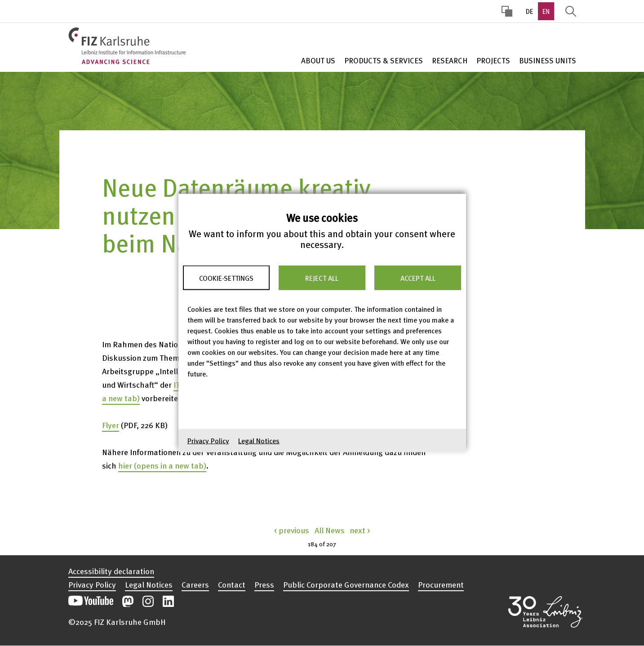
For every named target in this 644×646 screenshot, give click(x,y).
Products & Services (384, 60)
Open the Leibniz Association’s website (546, 612)
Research (450, 60)
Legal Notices (259, 441)
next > (360, 530)
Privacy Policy (208, 441)
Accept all (418, 278)
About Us (318, 60)
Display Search (571, 11)
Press (264, 584)
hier (162, 465)
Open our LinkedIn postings (168, 601)
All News (330, 530)
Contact (232, 584)
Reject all (322, 278)
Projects (493, 60)
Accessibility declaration (111, 571)
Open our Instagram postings (148, 601)
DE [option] (529, 11)
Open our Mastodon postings (128, 601)
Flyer (111, 425)
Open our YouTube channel (91, 601)
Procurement (441, 584)
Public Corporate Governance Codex (346, 584)
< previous (292, 530)
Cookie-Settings (226, 278)
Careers (195, 584)
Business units (548, 60)
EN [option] (546, 11)
